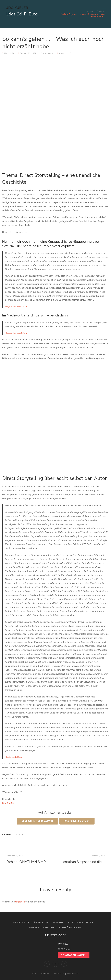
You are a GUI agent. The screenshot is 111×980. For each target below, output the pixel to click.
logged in (20, 902)
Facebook (47, 964)
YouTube (64, 964)
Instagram (55, 964)
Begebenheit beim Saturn (37, 821)
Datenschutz (73, 974)
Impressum (59, 974)
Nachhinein (30, 697)
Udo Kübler (8, 803)
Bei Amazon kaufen (74, 955)
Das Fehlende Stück (77, 821)
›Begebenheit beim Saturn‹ (16, 307)
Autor (62, 53)
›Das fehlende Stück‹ (14, 757)
